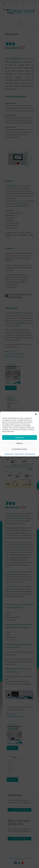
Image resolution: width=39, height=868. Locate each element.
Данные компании (30, 460)
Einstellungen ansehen (19, 455)
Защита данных (19, 460)
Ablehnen (20, 449)
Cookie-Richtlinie (9, 460)
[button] (36, 420)
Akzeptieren (19, 443)
